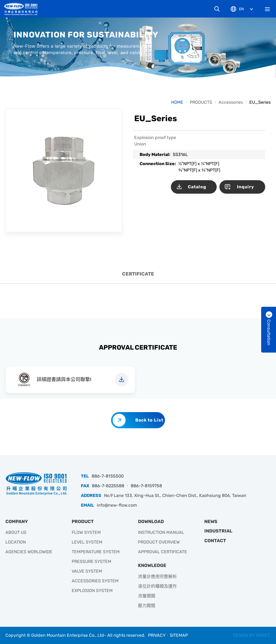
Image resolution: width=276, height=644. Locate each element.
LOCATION (16, 542)
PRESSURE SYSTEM (92, 561)
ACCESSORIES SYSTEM (95, 581)
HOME (177, 102)
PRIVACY (157, 635)
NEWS (211, 521)
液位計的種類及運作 (157, 586)
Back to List (149, 420)
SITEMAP (179, 635)
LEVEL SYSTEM (87, 542)
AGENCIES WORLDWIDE (29, 552)
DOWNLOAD (151, 521)
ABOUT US (16, 532)
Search (217, 9)
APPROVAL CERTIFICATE (163, 552)
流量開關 (147, 596)
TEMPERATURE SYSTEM (96, 552)
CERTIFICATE (138, 274)
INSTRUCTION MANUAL (161, 532)
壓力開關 (147, 606)
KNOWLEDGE (152, 565)
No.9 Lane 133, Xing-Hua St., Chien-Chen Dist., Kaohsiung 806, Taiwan (175, 495)
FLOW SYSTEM (86, 532)
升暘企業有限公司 (23, 9)
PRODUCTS (201, 102)
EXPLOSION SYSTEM (92, 591)
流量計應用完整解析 (157, 577)
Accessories (231, 102)
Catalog (197, 187)
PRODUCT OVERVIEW (159, 542)
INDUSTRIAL (218, 531)
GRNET (263, 635)
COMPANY (17, 521)
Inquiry (246, 187)
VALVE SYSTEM (87, 571)
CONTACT (215, 541)
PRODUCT (83, 521)
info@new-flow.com (117, 505)
